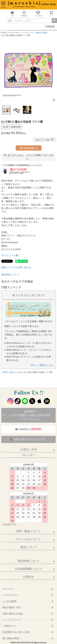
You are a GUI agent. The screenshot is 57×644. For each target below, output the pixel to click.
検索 (54, 21)
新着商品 (24, 14)
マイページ (8, 589)
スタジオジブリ (28, 33)
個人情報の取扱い (12, 638)
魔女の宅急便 (42, 33)
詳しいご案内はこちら (42, 365)
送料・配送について (29, 531)
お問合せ (29, 577)
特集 (11, 372)
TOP (12, 14)
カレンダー (29, 455)
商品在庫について (29, 561)
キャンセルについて (29, 539)
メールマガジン (10, 595)
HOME (3, 33)
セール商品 (38, 14)
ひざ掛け (19, 372)
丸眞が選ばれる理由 (13, 614)
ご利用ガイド (9, 626)
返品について (29, 547)
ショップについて (12, 620)
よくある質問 (9, 601)
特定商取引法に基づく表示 (16, 632)
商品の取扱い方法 (12, 607)
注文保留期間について (29, 569)
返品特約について (10, 275)
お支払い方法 (29, 449)
